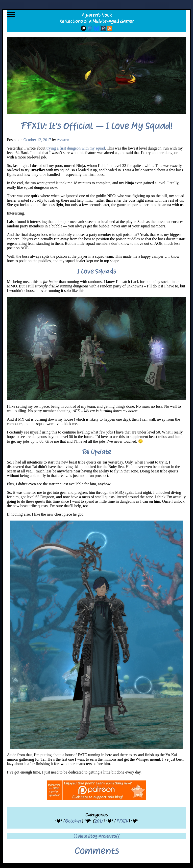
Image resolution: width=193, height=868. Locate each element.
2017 (99, 821)
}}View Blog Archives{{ (97, 836)
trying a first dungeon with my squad (76, 148)
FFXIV (122, 821)
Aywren (63, 140)
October (73, 821)
